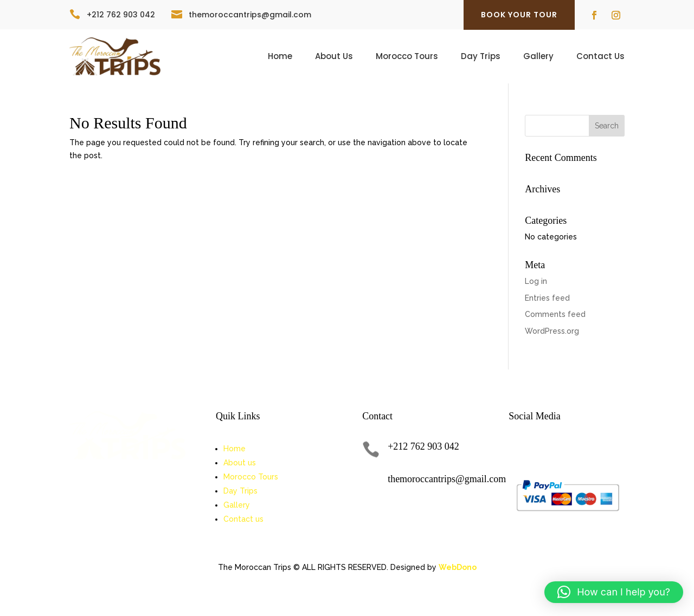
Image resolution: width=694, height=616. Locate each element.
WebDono (458, 567)
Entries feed (547, 298)
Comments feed (555, 314)
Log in (536, 281)
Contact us (243, 519)
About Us (334, 57)
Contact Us (600, 57)
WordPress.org (552, 331)
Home (280, 57)
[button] (614, 592)
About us (240, 463)
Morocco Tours (407, 57)
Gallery (538, 57)
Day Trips (481, 57)
